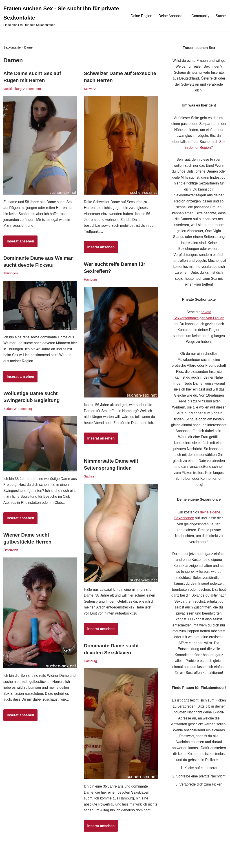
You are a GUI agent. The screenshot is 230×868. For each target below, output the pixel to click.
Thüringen (11, 274)
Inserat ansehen (19, 244)
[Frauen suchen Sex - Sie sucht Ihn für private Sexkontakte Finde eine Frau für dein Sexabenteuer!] (63, 16)
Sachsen (90, 477)
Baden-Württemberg (18, 409)
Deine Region (140, 16)
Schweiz (90, 89)
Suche (221, 16)
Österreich (11, 551)
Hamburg (90, 280)
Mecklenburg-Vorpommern (22, 89)
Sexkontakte (12, 47)
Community (200, 16)
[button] (184, 16)
